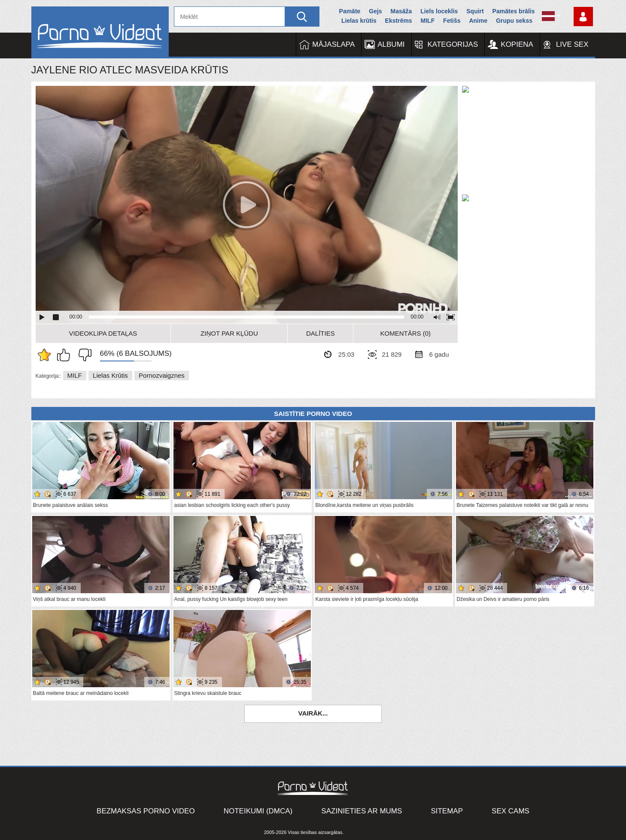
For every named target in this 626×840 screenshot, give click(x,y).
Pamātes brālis (514, 11)
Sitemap (447, 811)
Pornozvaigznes (162, 375)
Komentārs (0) (406, 333)
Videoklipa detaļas (103, 333)
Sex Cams (511, 811)
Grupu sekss (514, 21)
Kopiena (517, 44)
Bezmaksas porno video (146, 811)
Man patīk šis (66, 355)
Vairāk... (313, 713)
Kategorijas (453, 44)
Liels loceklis (439, 11)
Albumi (391, 44)
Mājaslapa (333, 44)
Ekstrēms (399, 21)
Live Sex (572, 44)
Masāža (401, 11)
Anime (478, 21)
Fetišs (452, 21)
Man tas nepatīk (83, 355)
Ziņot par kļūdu (229, 333)
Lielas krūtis (359, 21)
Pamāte (350, 11)
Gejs (375, 11)
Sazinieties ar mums (362, 811)
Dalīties (321, 333)
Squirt (475, 11)
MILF (428, 21)
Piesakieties (583, 17)
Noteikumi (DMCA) (258, 811)
